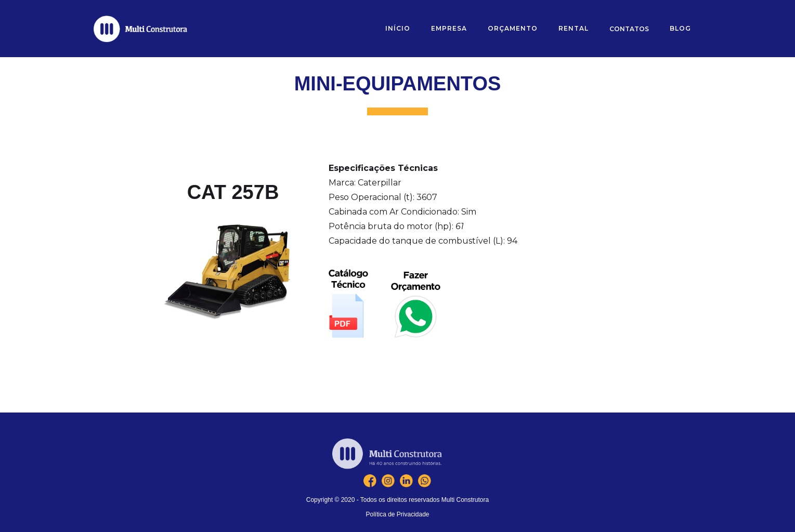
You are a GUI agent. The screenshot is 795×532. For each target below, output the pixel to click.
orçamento (513, 28)
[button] (449, 29)
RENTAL (574, 28)
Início (398, 28)
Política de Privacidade (397, 514)
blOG (680, 28)
